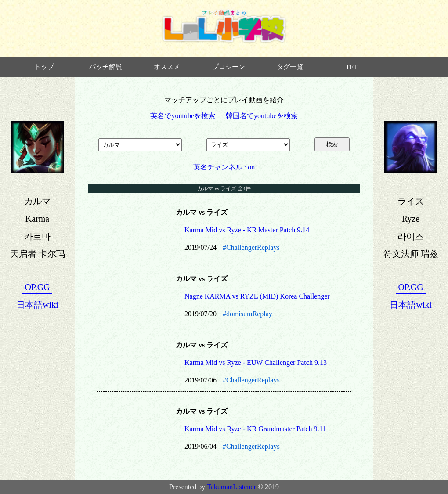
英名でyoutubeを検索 (183, 116)
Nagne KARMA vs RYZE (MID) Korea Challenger (257, 296)
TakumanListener (231, 487)
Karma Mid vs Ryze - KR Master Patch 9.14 (247, 230)
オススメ (167, 67)
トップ (44, 67)
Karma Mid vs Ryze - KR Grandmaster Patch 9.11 (255, 429)
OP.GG (37, 287)
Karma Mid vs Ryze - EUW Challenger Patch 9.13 (256, 362)
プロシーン (229, 67)
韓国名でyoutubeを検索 (262, 116)
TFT (352, 67)
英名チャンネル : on (224, 167)
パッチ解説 (106, 67)
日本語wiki (37, 305)
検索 (332, 144)
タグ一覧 (290, 67)
